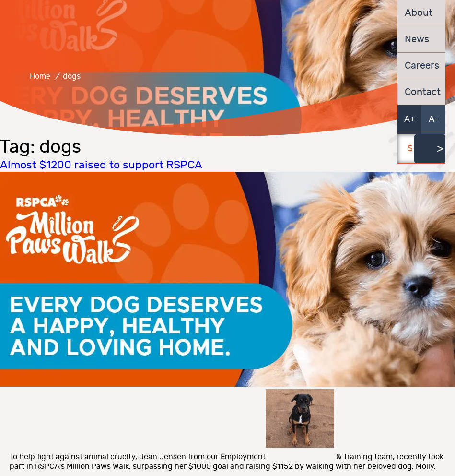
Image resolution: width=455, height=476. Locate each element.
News (417, 39)
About (419, 13)
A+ (410, 119)
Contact (421, 92)
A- (434, 119)
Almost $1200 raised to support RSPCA (101, 165)
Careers (421, 66)
